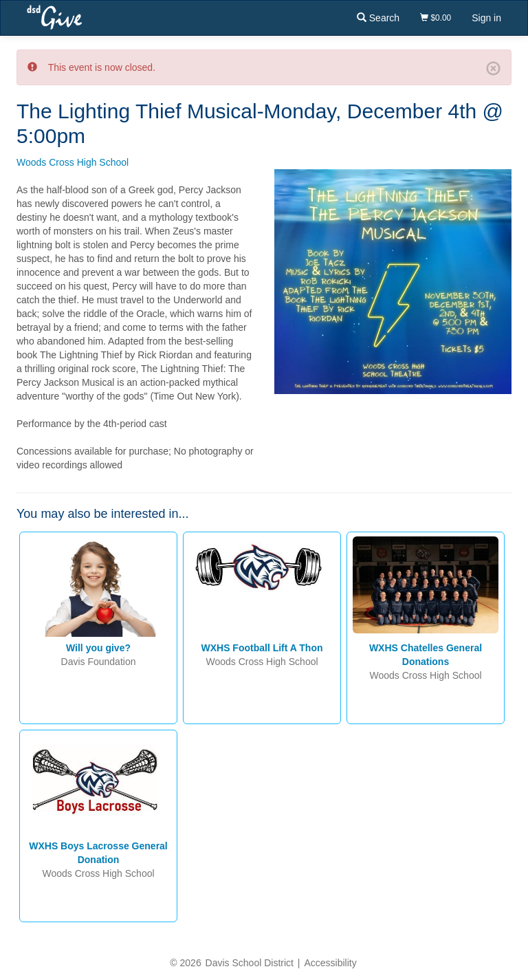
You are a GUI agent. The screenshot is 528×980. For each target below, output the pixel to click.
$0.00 (436, 18)
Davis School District (250, 963)
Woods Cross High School (73, 162)
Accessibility (330, 963)
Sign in (486, 18)
